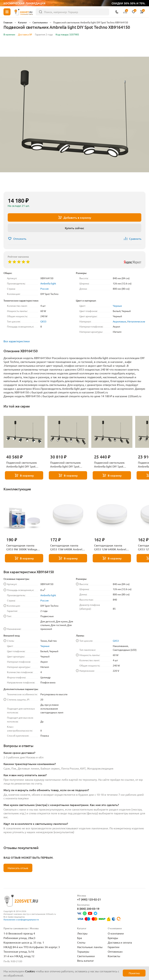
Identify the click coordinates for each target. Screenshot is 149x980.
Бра (79, 938)
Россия (45, 289)
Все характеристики (17, 341)
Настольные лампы (90, 947)
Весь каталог (86, 960)
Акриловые (119, 321)
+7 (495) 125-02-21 (89, 899)
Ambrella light (48, 283)
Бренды (113, 938)
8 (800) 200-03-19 (88, 909)
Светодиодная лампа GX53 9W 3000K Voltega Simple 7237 (22, 547)
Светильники (86, 956)
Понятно (134, 973)
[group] (74, 115)
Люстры (82, 933)
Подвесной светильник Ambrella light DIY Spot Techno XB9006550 (22, 465)
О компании (116, 933)
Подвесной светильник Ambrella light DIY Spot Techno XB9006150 (65, 465)
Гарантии (114, 947)
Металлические (136, 321)
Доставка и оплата (120, 942)
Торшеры (83, 951)
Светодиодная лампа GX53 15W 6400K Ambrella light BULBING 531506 (67, 547)
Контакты (114, 956)
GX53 (43, 321)
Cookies (30, 971)
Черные (117, 306)
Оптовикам (115, 951)
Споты (81, 942)
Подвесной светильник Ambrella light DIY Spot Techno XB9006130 (109, 465)
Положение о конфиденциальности (21, 919)
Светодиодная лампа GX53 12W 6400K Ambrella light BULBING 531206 (111, 547)
